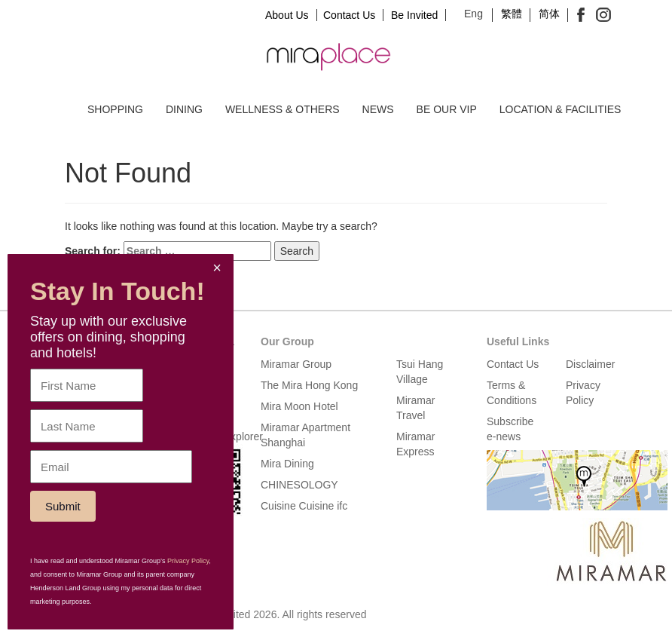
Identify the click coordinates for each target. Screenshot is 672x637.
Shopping (115, 109)
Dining (184, 109)
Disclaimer (590, 364)
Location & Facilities (561, 109)
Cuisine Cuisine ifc (304, 506)
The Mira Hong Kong (309, 385)
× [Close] (217, 268)
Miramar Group (296, 364)
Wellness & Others (283, 109)
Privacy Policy (188, 561)
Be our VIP (447, 109)
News (378, 109)
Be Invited (414, 15)
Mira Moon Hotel (299, 406)
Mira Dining (287, 464)
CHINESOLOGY (299, 485)
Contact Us (349, 15)
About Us (287, 15)
